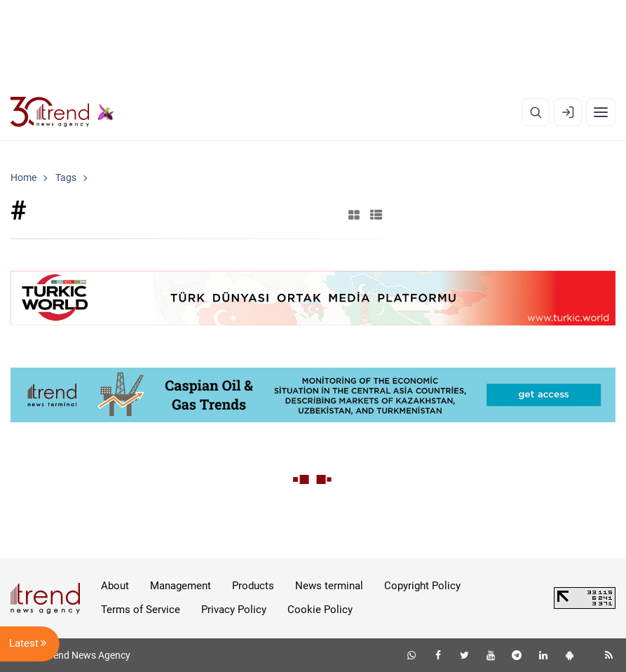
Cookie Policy (320, 610)
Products (253, 586)
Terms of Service (141, 610)
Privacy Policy (234, 610)
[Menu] (601, 112)
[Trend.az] (62, 112)
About (115, 586)
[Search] (536, 112)
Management (181, 586)
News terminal (329, 586)
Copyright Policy (422, 586)
